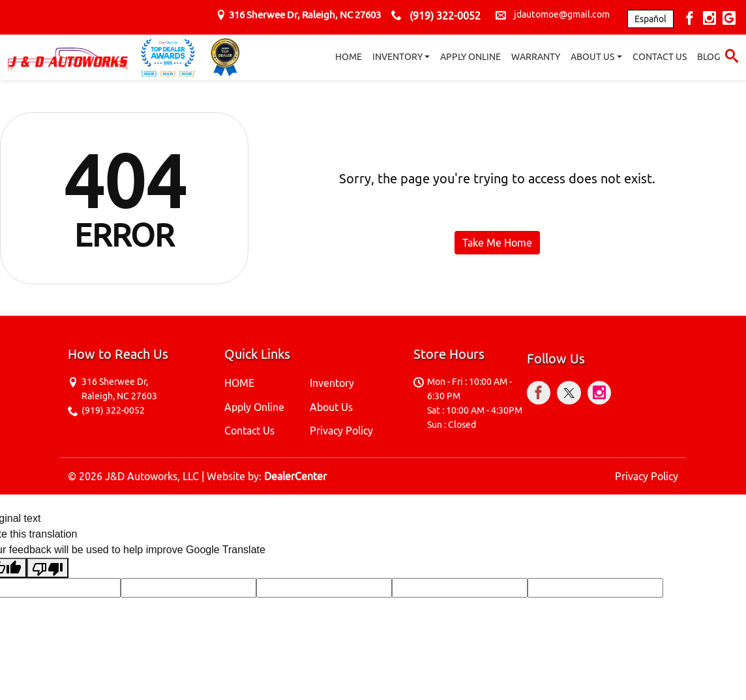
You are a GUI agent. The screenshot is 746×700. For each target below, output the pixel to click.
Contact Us (249, 431)
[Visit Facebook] (692, 19)
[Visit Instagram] (711, 19)
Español (650, 19)
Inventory (332, 383)
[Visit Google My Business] (729, 19)
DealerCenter (295, 476)
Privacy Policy (341, 431)
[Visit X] (572, 395)
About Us (331, 407)
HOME (239, 383)
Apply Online (254, 407)
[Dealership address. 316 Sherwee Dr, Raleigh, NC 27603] (305, 15)
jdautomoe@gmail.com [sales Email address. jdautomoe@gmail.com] (562, 14)
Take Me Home (497, 243)
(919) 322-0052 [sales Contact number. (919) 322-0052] (445, 16)
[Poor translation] (48, 568)
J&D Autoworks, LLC (152, 476)
